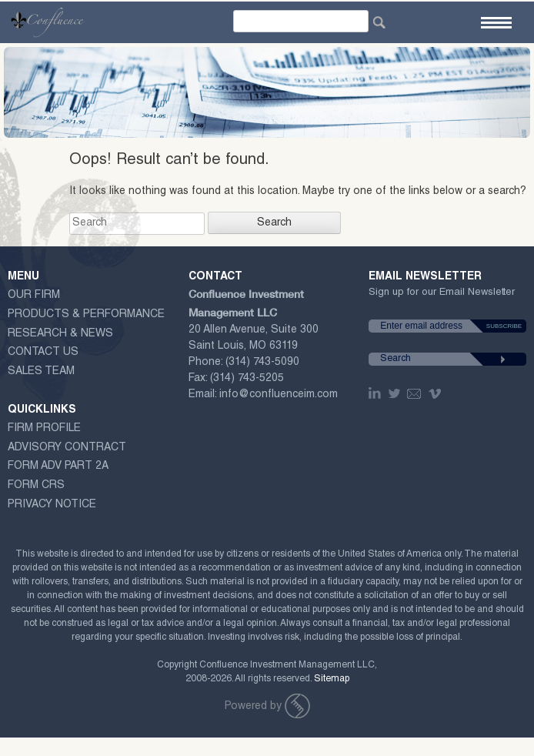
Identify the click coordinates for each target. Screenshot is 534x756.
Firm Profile (44, 429)
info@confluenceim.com (279, 395)
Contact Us (43, 353)
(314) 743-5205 (247, 379)
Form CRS (36, 486)
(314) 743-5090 (262, 363)
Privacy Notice (52, 505)
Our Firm (34, 296)
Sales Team (41, 372)
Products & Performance (86, 315)
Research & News (60, 334)
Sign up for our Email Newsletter (442, 296)
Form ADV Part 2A (58, 467)
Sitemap (332, 679)
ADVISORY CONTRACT (67, 448)
